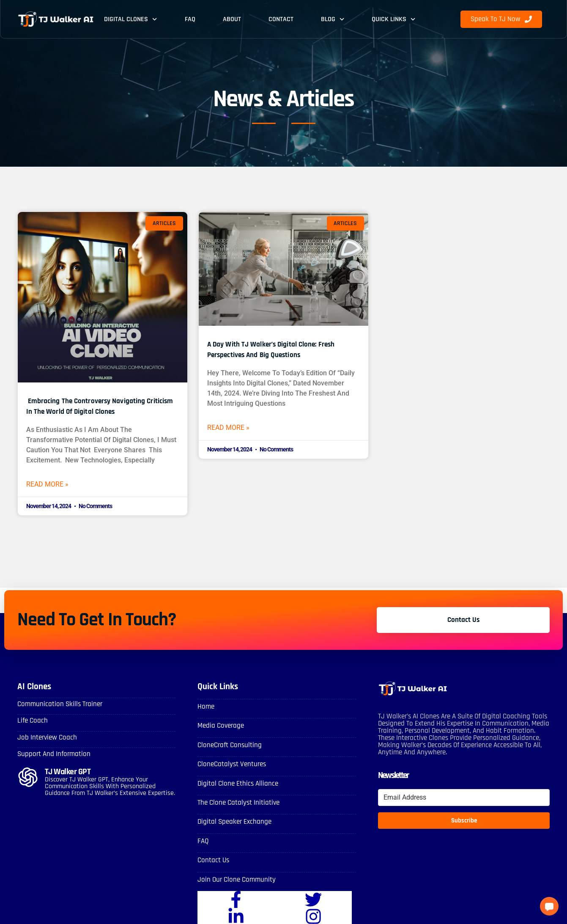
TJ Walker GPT (69, 771)
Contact (281, 19)
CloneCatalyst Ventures (230, 764)
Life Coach (31, 722)
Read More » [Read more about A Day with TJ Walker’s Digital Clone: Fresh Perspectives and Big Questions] (233, 429)
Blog (333, 19)
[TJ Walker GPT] (28, 777)
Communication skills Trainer (57, 706)
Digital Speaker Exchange (232, 821)
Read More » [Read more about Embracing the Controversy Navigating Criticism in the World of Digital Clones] (52, 485)
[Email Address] (464, 800)
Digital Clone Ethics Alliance (236, 783)
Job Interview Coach (45, 738)
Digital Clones (130, 19)
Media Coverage (219, 727)
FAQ (190, 19)
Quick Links (393, 19)
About (232, 19)
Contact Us (212, 858)
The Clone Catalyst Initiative (237, 802)
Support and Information (51, 754)
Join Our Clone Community (234, 877)
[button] (549, 906)
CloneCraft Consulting (228, 746)
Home (205, 708)
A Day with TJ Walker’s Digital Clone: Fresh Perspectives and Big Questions (276, 349)
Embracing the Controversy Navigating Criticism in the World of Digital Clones (99, 406)
